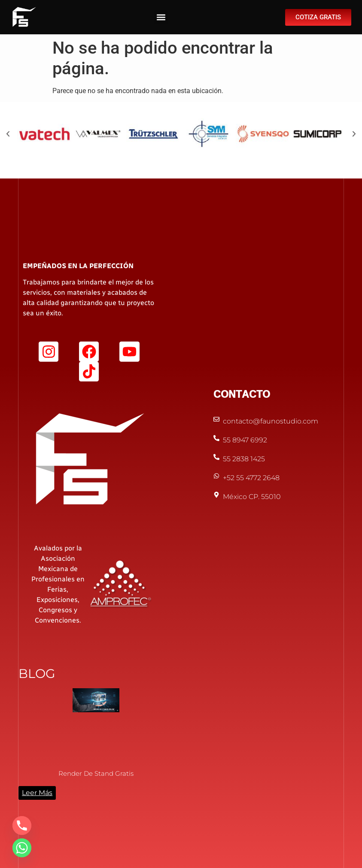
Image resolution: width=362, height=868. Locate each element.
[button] (161, 17)
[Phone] (22, 826)
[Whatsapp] (22, 848)
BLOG (37, 673)
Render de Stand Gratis (96, 773)
